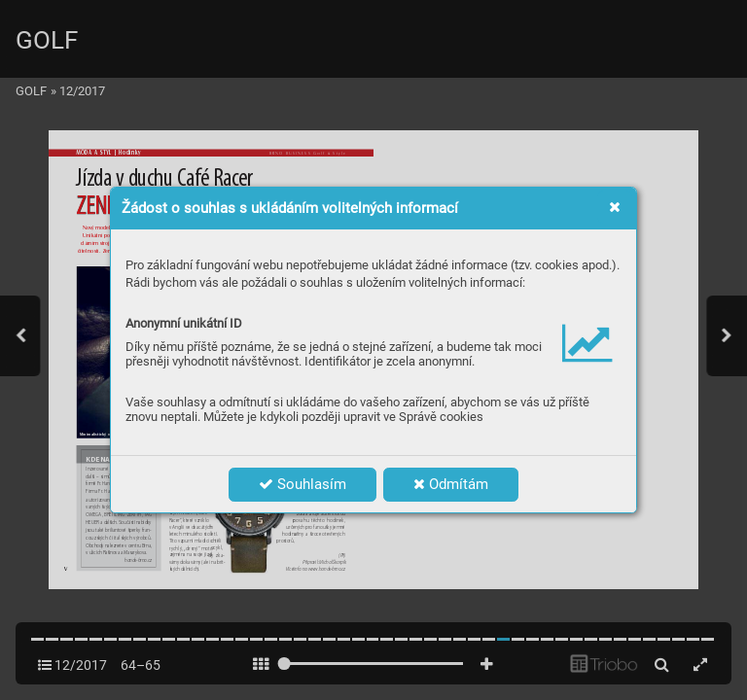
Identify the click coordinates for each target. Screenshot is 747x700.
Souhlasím (302, 484)
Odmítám (451, 484)
